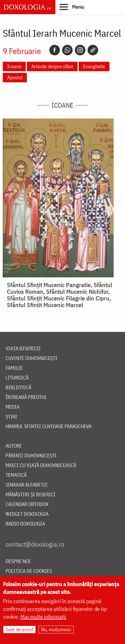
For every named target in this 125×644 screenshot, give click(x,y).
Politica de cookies (29, 571)
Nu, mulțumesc (56, 631)
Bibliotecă (18, 388)
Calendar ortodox (27, 504)
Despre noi (18, 562)
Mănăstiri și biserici (30, 495)
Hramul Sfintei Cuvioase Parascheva (49, 427)
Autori (14, 446)
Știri (11, 417)
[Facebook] (55, 50)
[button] (72, 7)
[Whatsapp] (67, 50)
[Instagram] (80, 50)
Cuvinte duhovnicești (31, 358)
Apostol (15, 77)
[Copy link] (93, 50)
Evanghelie (94, 66)
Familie (14, 368)
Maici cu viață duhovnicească (41, 466)
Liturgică (17, 378)
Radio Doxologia (25, 524)
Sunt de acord (19, 631)
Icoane (14, 66)
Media (12, 407)
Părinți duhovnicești (31, 456)
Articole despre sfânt (52, 66)
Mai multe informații (43, 618)
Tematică (16, 475)
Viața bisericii (23, 349)
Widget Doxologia (27, 514)
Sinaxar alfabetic (27, 485)
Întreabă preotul (26, 397)
